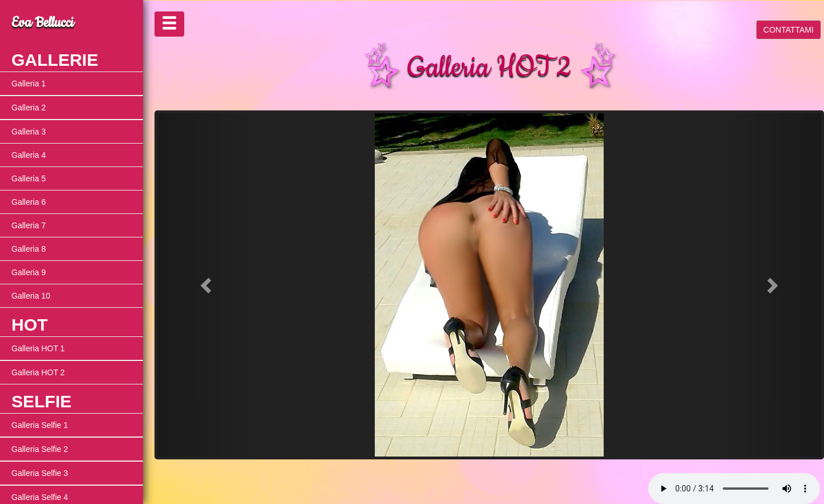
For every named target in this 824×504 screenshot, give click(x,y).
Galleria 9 (29, 272)
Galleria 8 (29, 249)
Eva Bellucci (43, 23)
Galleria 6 (29, 202)
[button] (207, 285)
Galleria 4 (29, 155)
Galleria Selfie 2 (40, 449)
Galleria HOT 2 (38, 372)
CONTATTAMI (789, 30)
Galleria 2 (29, 108)
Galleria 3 (29, 132)
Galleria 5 (29, 178)
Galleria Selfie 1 (40, 425)
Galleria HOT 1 (38, 348)
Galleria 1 (29, 84)
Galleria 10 (31, 296)
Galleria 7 (29, 225)
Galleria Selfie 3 (40, 473)
